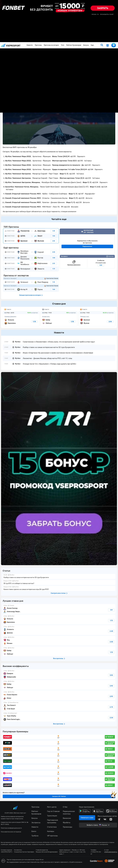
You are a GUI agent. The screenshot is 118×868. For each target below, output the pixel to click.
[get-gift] (108, 46)
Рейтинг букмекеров (74, 45)
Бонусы (86, 45)
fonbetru (59, 434)
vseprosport (11, 45)
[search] (102, 45)
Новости (30, 45)
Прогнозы (38, 45)
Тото (63, 45)
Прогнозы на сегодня (51, 45)
